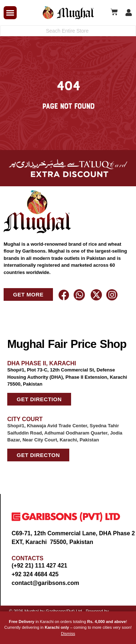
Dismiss (68, 633)
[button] (10, 13)
